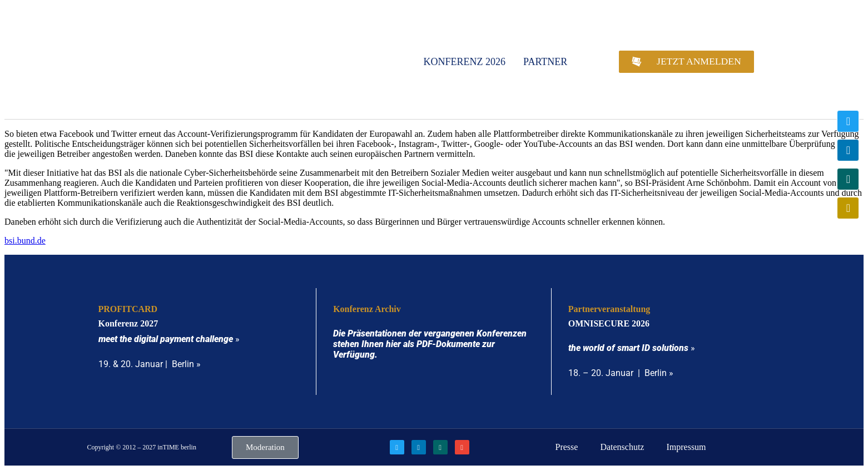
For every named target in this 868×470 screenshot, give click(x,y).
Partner (545, 62)
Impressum (686, 447)
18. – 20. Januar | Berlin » (621, 373)
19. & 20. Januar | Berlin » (150, 364)
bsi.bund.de (25, 241)
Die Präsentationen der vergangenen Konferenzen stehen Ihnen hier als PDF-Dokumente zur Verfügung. (430, 344)
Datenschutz (622, 447)
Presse (566, 447)
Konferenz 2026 (465, 62)
